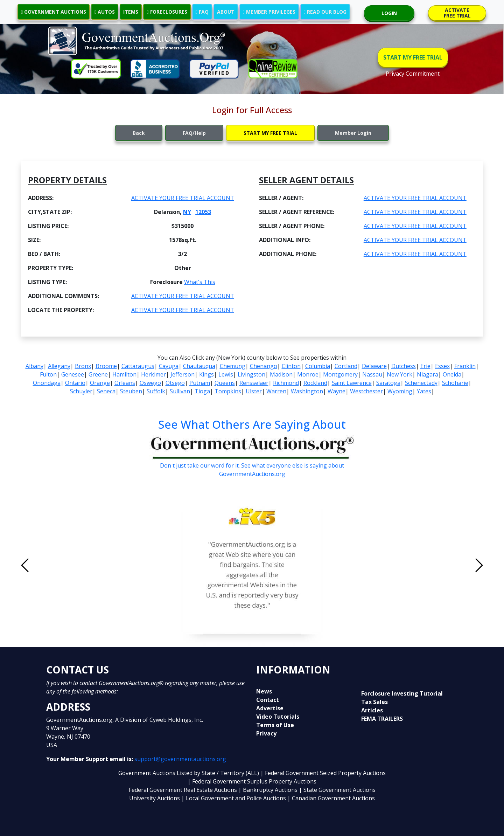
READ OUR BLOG (325, 12)
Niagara (428, 374)
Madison (281, 374)
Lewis (226, 374)
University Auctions (155, 798)
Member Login (353, 133)
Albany (34, 366)
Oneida (452, 374)
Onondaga (47, 383)
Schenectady (421, 383)
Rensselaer (254, 383)
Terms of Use (275, 725)
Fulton (48, 374)
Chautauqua (199, 366)
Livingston (251, 374)
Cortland (346, 366)
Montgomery (340, 374)
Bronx (83, 366)
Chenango (264, 366)
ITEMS (131, 12)
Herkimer (153, 374)
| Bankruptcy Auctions (269, 790)
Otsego (175, 383)
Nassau (372, 374)
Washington (307, 391)
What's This (200, 282)
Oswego (150, 383)
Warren (276, 391)
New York (400, 374)
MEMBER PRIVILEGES (269, 12)
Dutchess (404, 366)
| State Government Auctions (337, 790)
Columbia (318, 366)
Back (139, 133)
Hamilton (124, 374)
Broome (106, 366)
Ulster (254, 391)
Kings (206, 374)
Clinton (291, 366)
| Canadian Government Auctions (331, 798)
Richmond (286, 383)
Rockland (315, 383)
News (264, 691)
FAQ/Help (194, 133)
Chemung (233, 366)
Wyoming (400, 391)
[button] (59, 565)
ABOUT (226, 12)
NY (187, 212)
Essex (442, 366)
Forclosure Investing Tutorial (402, 693)
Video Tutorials (278, 717)
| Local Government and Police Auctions (234, 798)
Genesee (73, 374)
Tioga (202, 391)
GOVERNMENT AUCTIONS (54, 12)
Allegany (59, 366)
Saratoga (388, 383)
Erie (425, 366)
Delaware (374, 366)
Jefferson (183, 374)
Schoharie (455, 383)
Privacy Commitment (413, 74)
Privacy (266, 733)
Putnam (200, 383)
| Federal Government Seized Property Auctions (323, 773)
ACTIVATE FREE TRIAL (457, 13)
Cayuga (169, 366)
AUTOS (105, 12)
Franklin (465, 366)
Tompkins (228, 391)
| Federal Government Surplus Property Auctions (252, 781)
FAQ (202, 12)
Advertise (270, 708)
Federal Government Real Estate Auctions (183, 790)
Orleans (125, 383)
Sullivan (180, 391)
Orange (100, 383)
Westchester (366, 391)
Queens (225, 383)
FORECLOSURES (167, 12)
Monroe (308, 374)
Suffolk (156, 391)
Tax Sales (374, 702)
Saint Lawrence (352, 383)
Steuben (131, 391)
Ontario (75, 383)
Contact (268, 700)
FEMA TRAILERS (382, 719)
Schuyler (81, 391)
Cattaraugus (138, 366)
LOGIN (389, 13)
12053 (203, 212)
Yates (424, 391)
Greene (98, 374)
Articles (372, 710)
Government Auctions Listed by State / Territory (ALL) (189, 773)
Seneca (106, 391)
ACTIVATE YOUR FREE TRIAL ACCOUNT (183, 198)
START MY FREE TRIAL (413, 57)
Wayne (337, 391)
